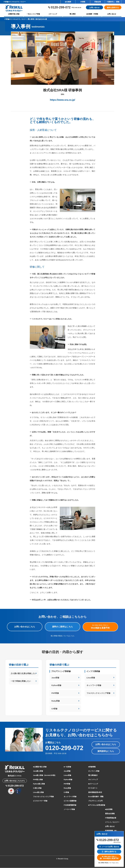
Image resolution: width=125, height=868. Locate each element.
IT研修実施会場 (111, 818)
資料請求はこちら (106, 751)
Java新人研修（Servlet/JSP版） (45, 775)
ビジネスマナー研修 (40, 801)
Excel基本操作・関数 (96, 797)
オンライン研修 (94, 771)
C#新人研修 (37, 788)
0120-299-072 (64, 748)
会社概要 (68, 2)
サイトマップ (93, 780)
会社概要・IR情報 (92, 14)
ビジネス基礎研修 (70, 801)
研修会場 (98, 2)
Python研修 (56, 685)
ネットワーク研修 (94, 685)
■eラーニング (93, 784)
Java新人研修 (38, 771)
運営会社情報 (110, 814)
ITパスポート (93, 788)
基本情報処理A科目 (95, 792)
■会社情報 (109, 809)
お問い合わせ (94, 8)
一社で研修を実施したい (21, 681)
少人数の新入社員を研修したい (24, 673)
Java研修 (55, 678)
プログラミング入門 (95, 801)
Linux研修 (91, 678)
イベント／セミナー (112, 822)
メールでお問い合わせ (109, 847)
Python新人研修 (39, 784)
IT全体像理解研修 (70, 805)
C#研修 (54, 709)
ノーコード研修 (69, 809)
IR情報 (83, 2)
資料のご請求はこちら (62, 627)
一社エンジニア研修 (33, 14)
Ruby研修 (56, 701)
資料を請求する (113, 8)
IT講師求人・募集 (113, 2)
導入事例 (73, 14)
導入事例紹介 (93, 775)
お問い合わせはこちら (25, 627)
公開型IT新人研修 (14, 14)
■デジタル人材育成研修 (97, 805)
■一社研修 (67, 767)
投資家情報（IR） (111, 831)
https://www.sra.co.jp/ (62, 100)
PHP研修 (55, 693)
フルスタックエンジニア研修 (98, 693)
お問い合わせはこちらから (15, 781)
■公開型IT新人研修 (40, 767)
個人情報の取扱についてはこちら (63, 636)
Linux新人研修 (38, 792)
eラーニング (53, 14)
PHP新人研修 (38, 780)
